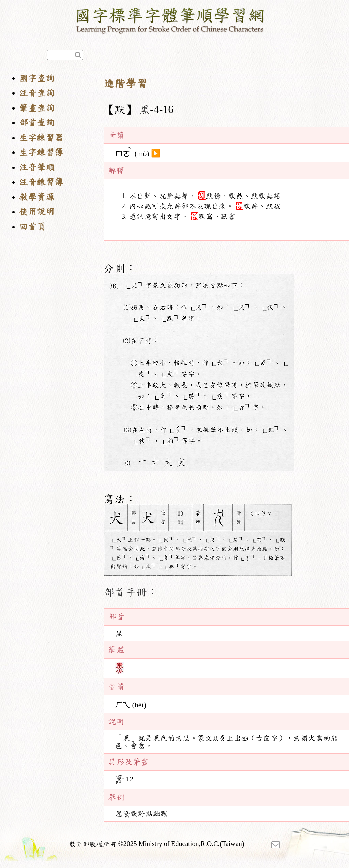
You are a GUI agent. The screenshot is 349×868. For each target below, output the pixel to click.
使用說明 (37, 212)
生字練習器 (41, 138)
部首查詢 (37, 123)
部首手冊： (131, 592)
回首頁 (32, 227)
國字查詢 (37, 78)
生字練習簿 (41, 152)
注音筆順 (37, 167)
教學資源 (37, 197)
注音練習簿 (41, 182)
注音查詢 (37, 93)
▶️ (156, 154)
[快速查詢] (65, 55)
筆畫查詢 (37, 108)
